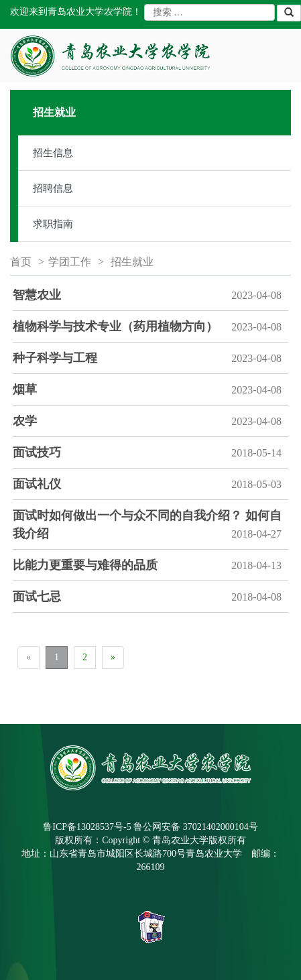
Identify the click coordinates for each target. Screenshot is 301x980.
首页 (21, 262)
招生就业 (132, 262)
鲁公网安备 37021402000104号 (196, 827)
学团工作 (70, 262)
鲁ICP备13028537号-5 (87, 827)
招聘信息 (53, 188)
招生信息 (53, 153)
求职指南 (53, 224)
